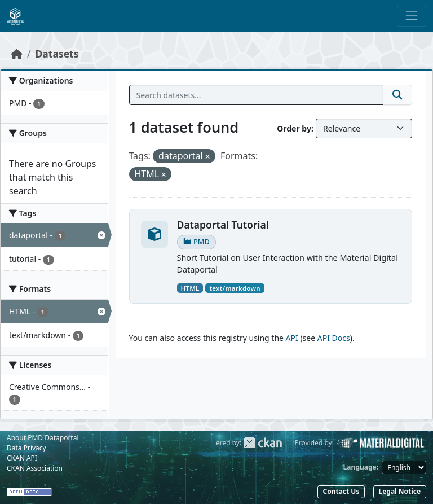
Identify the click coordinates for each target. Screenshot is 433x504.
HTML (190, 288)
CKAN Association (35, 468)
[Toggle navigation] (412, 16)
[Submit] (397, 95)
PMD (196, 242)
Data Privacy (26, 448)
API (292, 338)
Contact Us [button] (341, 491)
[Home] (17, 54)
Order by (294, 128)
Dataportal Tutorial (223, 225)
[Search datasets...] (257, 95)
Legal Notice (399, 491)
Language (360, 467)
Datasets (57, 54)
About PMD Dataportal (43, 438)
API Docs (334, 338)
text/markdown (235, 288)
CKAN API (22, 458)
